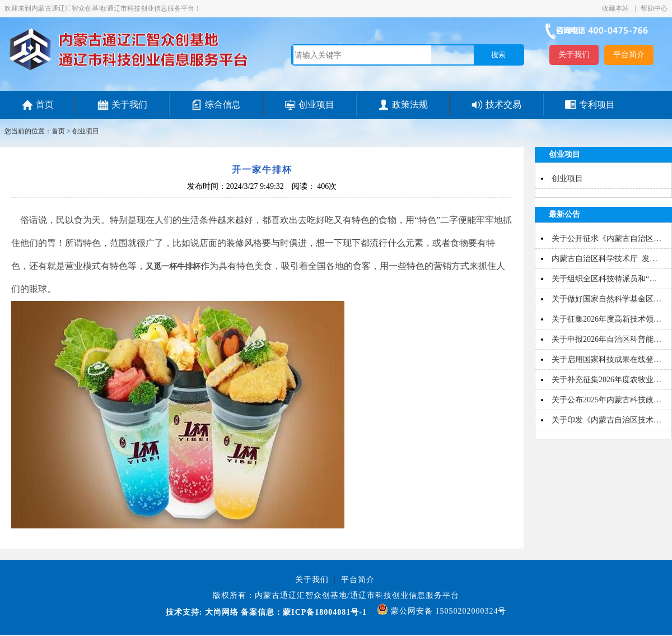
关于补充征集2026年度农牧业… (606, 380)
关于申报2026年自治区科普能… (606, 339)
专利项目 (597, 105)
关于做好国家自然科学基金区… (606, 299)
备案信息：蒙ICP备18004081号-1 (304, 612)
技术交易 (503, 105)
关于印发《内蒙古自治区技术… (606, 420)
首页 (45, 105)
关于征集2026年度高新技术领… (606, 319)
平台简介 (629, 55)
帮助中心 (654, 8)
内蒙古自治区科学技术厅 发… (605, 259)
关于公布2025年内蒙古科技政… (606, 400)
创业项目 (316, 105)
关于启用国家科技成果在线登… (606, 359)
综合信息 (223, 105)
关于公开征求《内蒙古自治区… (606, 238)
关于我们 (574, 55)
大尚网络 (220, 612)
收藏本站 (616, 8)
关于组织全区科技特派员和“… (604, 279)
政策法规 (410, 105)
